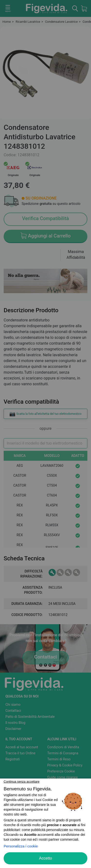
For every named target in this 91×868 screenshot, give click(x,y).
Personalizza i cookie (21, 846)
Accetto (45, 858)
